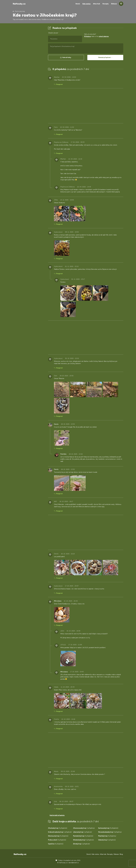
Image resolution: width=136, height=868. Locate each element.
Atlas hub (97, 4)
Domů (78, 4)
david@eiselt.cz (74, 863)
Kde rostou (86, 4)
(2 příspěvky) (84, 828)
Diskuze (114, 4)
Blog (121, 854)
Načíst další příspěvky (57, 815)
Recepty (106, 4)
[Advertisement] (29, 58)
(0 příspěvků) (58, 828)
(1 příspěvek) (60, 832)
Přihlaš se (87, 36)
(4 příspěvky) (110, 832)
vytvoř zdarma (104, 36)
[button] (66, 58)
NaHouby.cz (19, 4)
